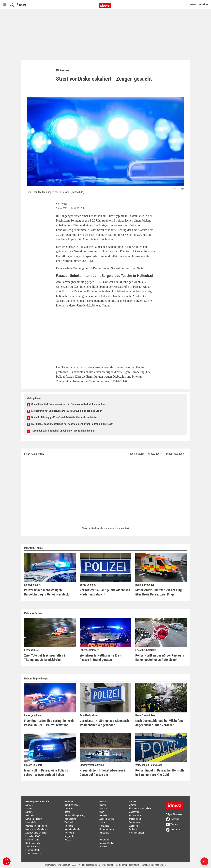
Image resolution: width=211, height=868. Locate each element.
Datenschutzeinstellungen (154, 865)
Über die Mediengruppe (36, 826)
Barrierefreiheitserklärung (128, 865)
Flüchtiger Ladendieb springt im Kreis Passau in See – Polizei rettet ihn (49, 723)
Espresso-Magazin (34, 853)
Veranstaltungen (137, 833)
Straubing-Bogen (72, 805)
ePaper (133, 805)
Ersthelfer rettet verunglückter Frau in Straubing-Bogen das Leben (67, 411)
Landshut (69, 808)
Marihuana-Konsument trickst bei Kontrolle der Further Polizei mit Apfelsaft (72, 424)
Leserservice (135, 815)
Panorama (104, 840)
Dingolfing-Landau (73, 829)
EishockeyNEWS (33, 836)
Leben (102, 836)
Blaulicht (103, 808)
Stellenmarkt (135, 819)
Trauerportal (135, 822)
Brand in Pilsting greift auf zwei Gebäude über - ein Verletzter (64, 417)
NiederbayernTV (33, 843)
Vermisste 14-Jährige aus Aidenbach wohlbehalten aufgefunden (104, 723)
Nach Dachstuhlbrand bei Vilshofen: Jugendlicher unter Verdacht (159, 723)
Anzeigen (134, 826)
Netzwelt (103, 847)
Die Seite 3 (104, 815)
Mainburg (69, 826)
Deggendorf (70, 836)
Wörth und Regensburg (75, 815)
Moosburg (69, 833)
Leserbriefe (31, 822)
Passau (21, 4)
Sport (102, 812)
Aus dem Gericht (107, 819)
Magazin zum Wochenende (38, 829)
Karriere (29, 812)
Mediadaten (108, 865)
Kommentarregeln (34, 819)
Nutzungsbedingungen (89, 865)
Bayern (103, 805)
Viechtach (69, 822)
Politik (102, 822)
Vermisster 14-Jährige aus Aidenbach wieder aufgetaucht (105, 592)
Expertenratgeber (33, 850)
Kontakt (29, 808)
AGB (74, 865)
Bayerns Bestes (32, 847)
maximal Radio (32, 840)
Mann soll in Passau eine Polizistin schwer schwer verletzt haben (47, 772)
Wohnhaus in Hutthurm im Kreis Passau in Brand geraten (101, 658)
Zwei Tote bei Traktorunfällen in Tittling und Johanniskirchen (45, 658)
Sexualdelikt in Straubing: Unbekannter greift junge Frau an (63, 431)
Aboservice (134, 812)
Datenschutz (64, 865)
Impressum (51, 865)
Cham (67, 812)
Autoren (29, 805)
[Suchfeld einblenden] (12, 5)
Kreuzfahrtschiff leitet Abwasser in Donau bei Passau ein (103, 772)
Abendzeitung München (36, 833)
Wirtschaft (104, 833)
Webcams (134, 829)
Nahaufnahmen (107, 829)
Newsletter (30, 815)
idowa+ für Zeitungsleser (140, 808)
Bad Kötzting (70, 819)
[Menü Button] (5, 5)
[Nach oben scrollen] (204, 861)
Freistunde (104, 826)
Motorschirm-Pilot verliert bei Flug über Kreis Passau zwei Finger (158, 592)
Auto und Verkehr (107, 843)
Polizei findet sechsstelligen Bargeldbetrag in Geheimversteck (46, 592)
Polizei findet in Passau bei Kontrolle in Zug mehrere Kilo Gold (160, 772)
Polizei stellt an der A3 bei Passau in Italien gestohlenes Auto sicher (160, 658)
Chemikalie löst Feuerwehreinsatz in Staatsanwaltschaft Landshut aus (69, 404)
